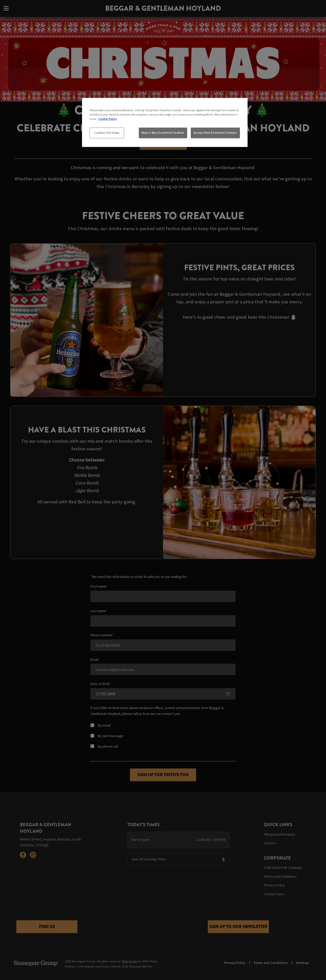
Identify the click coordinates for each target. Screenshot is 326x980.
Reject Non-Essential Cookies (163, 133)
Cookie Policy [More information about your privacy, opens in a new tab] (108, 119)
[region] (165, 122)
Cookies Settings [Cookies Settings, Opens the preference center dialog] (107, 133)
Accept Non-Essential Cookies (215, 133)
